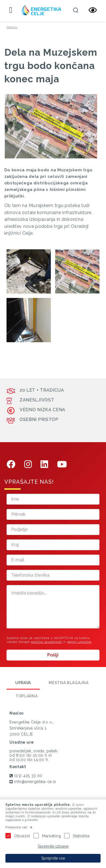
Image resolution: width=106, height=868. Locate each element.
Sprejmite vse (53, 858)
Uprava (23, 683)
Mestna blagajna (69, 683)
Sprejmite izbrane (53, 846)
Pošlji (53, 655)
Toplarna (27, 696)
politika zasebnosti (46, 642)
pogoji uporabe (79, 642)
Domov (12, 27)
